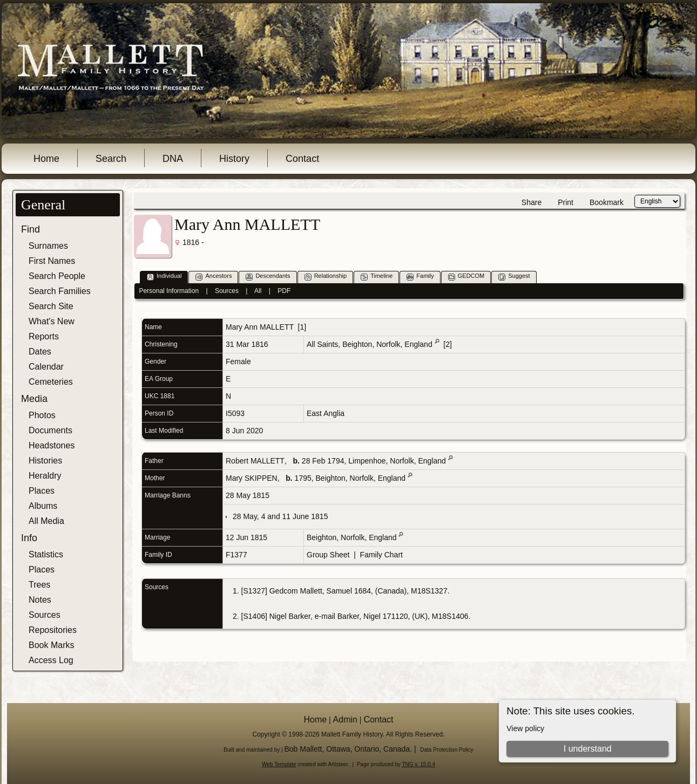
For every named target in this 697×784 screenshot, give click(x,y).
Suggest (514, 277)
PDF (284, 291)
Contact (302, 159)
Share (532, 202)
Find (31, 229)
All (258, 291)
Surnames (48, 246)
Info (29, 538)
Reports (44, 336)
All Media (46, 521)
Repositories (53, 630)
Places (42, 491)
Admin (345, 720)
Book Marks (51, 645)
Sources (45, 615)
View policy (525, 728)
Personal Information (169, 291)
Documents (50, 430)
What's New (52, 321)
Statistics (46, 554)
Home (46, 159)
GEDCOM (466, 277)
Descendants (268, 277)
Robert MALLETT (255, 461)
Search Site (51, 306)
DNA (173, 159)
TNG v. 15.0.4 (418, 764)
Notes (40, 600)
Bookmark (607, 202)
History (234, 159)
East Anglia (326, 413)
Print (566, 202)
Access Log (51, 660)
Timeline (377, 277)
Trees (39, 585)
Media (34, 399)
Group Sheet (328, 555)
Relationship (326, 277)
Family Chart (381, 555)
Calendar (46, 367)
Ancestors (214, 277)
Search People (57, 276)
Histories (45, 461)
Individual (164, 277)
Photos (42, 415)
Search (111, 159)
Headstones (52, 445)
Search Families (60, 291)
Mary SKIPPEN (252, 478)
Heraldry (45, 476)
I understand (588, 749)
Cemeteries (51, 382)
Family (420, 277)
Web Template (279, 764)
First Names (52, 261)
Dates (40, 352)
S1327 (254, 591)
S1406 (254, 616)
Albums (43, 506)
